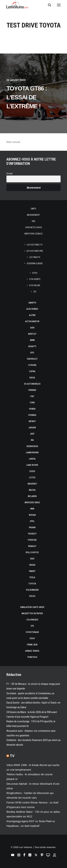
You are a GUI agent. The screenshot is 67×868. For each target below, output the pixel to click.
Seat (32, 559)
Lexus (32, 471)
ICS (35, 292)
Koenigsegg (32, 446)
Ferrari (32, 390)
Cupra (32, 371)
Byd (32, 353)
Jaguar (32, 428)
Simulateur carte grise (32, 607)
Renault (32, 546)
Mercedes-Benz (32, 502)
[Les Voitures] (17, 5)
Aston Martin (32, 321)
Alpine (32, 315)
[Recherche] (48, 5)
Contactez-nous (33, 227)
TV (12, 756)
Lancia (32, 459)
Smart (32, 571)
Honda (32, 409)
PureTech (32, 657)
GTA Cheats (35, 279)
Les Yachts (35, 257)
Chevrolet (32, 359)
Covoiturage (32, 632)
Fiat (32, 396)
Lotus (32, 478)
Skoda (32, 565)
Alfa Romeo (32, 309)
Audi (32, 328)
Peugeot (32, 534)
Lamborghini (32, 453)
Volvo (32, 596)
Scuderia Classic (35, 263)
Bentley (32, 334)
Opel (32, 521)
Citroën (32, 365)
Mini (32, 509)
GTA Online (35, 285)
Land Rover (32, 465)
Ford (32, 403)
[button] (59, 5)
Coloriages (32, 620)
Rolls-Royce (32, 552)
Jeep (32, 434)
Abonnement (33, 215)
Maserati (32, 484)
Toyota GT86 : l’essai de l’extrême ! (27, 97)
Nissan (32, 515)
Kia (32, 440)
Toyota (32, 584)
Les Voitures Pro (35, 251)
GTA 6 (35, 273)
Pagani (32, 527)
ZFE (32, 626)
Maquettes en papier (32, 613)
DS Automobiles (32, 384)
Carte (33, 209)
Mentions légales (33, 234)
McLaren (32, 496)
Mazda (32, 490)
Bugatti (32, 346)
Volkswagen (32, 590)
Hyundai (32, 415)
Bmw (32, 340)
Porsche (32, 540)
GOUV (32, 638)
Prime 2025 (32, 645)
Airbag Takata (32, 651)
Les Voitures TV (35, 245)
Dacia (32, 378)
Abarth (32, 303)
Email (9, 173)
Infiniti (32, 421)
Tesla (32, 577)
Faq (33, 221)
